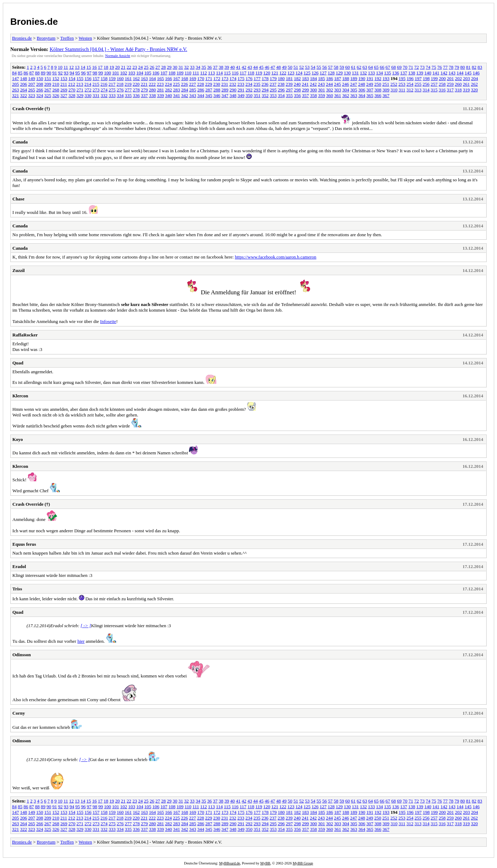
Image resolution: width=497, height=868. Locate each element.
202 (458, 78)
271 (80, 90)
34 (198, 67)
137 (404, 73)
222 (152, 84)
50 (290, 67)
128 (331, 73)
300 (314, 90)
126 (315, 73)
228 (201, 84)
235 (257, 84)
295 (273, 90)
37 (215, 67)
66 (382, 67)
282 (168, 90)
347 (225, 95)
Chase (18, 199)
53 (307, 67)
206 (24, 84)
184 (314, 78)
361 (338, 95)
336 (136, 95)
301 (322, 90)
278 (136, 90)
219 (128, 84)
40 (232, 67)
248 (362, 84)
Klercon (20, 396)
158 (104, 78)
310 (394, 90)
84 (14, 73)
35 (204, 67)
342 (185, 95)
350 (249, 95)
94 (72, 73)
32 (186, 67)
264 (24, 90)
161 (128, 78)
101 (116, 73)
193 (386, 78)
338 (153, 95)
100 (108, 73)
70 (405, 67)
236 (265, 84)
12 (71, 67)
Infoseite (108, 321)
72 (416, 67)
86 (26, 73)
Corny (19, 713)
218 (120, 84)
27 (158, 67)
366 (378, 95)
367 (386, 95)
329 (80, 95)
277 (128, 90)
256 (426, 84)
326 (56, 95)
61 (353, 67)
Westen (85, 38)
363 (354, 95)
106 (156, 73)
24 (140, 67)
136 (396, 73)
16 (94, 67)
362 (346, 95)
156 (88, 78)
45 (261, 67)
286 (201, 90)
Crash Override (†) (31, 109)
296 (281, 90)
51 (296, 67)
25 (146, 67)
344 (201, 95)
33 (192, 67)
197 (418, 78)
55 (319, 67)
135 (388, 73)
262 (474, 84)
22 (129, 67)
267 (48, 90)
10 (60, 67)
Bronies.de (34, 22)
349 (241, 95)
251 (386, 84)
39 (227, 67)
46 (267, 67)
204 (475, 78)
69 (399, 67)
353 (273, 95)
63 (365, 67)
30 (175, 67)
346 (217, 95)
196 (410, 78)
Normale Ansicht (118, 56)
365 (370, 95)
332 (104, 95)
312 (410, 90)
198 (426, 78)
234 (249, 84)
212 (72, 84)
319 (467, 90)
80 (462, 67)
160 (120, 78)
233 (241, 84)
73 (422, 67)
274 (104, 90)
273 (96, 90)
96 (83, 73)
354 (281, 95)
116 (235, 73)
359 (322, 95)
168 (185, 78)
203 (467, 78)
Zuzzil (19, 270)
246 (345, 84)
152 (56, 78)
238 (281, 84)
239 (289, 84)
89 (43, 73)
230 (217, 84)
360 (330, 95)
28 (163, 67)
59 (342, 67)
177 (257, 78)
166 (168, 78)
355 (290, 95)
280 (153, 90)
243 (321, 84)
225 (177, 84)
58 (336, 67)
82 (474, 67)
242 (313, 84)
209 (48, 84)
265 (32, 90)
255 (418, 84)
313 (418, 90)
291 (241, 90)
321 (16, 95)
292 (249, 90)
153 (64, 78)
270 (72, 90)
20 (117, 67)
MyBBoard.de (230, 863)
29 (169, 67)
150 (40, 78)
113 (212, 73)
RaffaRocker (25, 335)
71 (411, 67)
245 (338, 84)
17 (100, 67)
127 (323, 73)
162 (136, 78)
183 (305, 78)
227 (193, 84)
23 (135, 67)
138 (412, 73)
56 (324, 67)
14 (83, 67)
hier (81, 641)
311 (402, 90)
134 (379, 73)
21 (123, 67)
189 (354, 78)
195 (402, 78)
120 (267, 73)
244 (330, 84)
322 (24, 95)
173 (225, 78)
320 (474, 90)
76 (439, 67)
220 (136, 84)
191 (370, 78)
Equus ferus (24, 544)
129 (339, 73)
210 (56, 84)
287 (209, 90)
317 (450, 90)
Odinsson (22, 655)
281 (161, 90)
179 (273, 78)
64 (370, 67)
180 (281, 78)
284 (185, 90)
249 (370, 84)
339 (161, 95)
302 (330, 90)
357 (305, 95)
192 (378, 78)
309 (386, 90)
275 (112, 90)
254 (410, 84)
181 (290, 78)
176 (249, 78)
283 (177, 90)
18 (106, 67)
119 (259, 73)
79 (457, 67)
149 (32, 78)
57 (330, 67)
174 (233, 78)
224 (168, 84)
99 (101, 73)
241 (305, 84)
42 (244, 67)
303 (338, 90)
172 (217, 78)
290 (233, 90)
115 (227, 73)
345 (209, 95)
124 (299, 73)
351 (257, 95)
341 (177, 95)
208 (40, 84)
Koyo (18, 439)
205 (16, 84)
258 (442, 84)
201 (451, 78)
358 (314, 95)
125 (307, 73)
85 (20, 73)
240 (297, 84)
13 (77, 67)
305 (354, 90)
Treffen (67, 38)
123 (291, 73)
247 (354, 84)
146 (476, 73)
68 (393, 67)
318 (458, 90)
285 (193, 90)
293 (257, 90)
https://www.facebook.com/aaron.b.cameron (275, 257)
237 (273, 84)
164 (153, 78)
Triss (17, 589)
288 (217, 90)
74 (428, 67)
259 (450, 84)
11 (66, 67)
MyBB (265, 863)
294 (265, 90)
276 (120, 90)
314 (426, 90)
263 (16, 90)
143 (452, 73)
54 (313, 67)
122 (283, 73)
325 (48, 95)
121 (275, 73)
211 (64, 84)
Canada (20, 142)
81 (469, 67)
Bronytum (46, 38)
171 (209, 78)
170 (201, 78)
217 (112, 84)
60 (347, 67)
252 (394, 84)
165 (161, 78)
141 (436, 73)
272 (88, 90)
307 (370, 90)
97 (89, 73)
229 (209, 84)
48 (278, 67)
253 (402, 84)
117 (243, 73)
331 (96, 95)
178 (265, 78)
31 (181, 67)
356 (297, 95)
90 (49, 73)
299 (305, 90)
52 (301, 67)
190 (362, 78)
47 (273, 67)
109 (180, 73)
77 (445, 67)
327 (64, 95)
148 (24, 78)
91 (55, 73)
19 (112, 67)
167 (177, 78)
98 (95, 73)
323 (32, 95)
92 (60, 73)
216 (104, 84)
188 (346, 78)
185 (322, 78)
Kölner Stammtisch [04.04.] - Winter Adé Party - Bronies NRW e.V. (118, 49)
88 (37, 73)
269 (64, 90)
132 (364, 73)
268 (56, 90)
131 (355, 73)
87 (32, 73)
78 (451, 67)
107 (164, 73)
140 (428, 73)
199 (434, 78)
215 (96, 84)
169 (193, 78)
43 (250, 67)
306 (362, 90)
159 (112, 78)
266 (40, 90)
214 (88, 84)
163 (144, 78)
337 (144, 95)
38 (221, 67)
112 (204, 73)
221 (144, 84)
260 (458, 84)
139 (420, 73)
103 (132, 73)
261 (467, 84)
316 (442, 90)
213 (80, 84)
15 (89, 67)
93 (66, 73)
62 (359, 67)
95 (78, 73)
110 (188, 73)
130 (347, 73)
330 (88, 95)
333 (112, 95)
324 (40, 95)
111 (196, 73)
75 (434, 67)
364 (362, 95)
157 (96, 78)
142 (444, 73)
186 (330, 78)
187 (338, 78)
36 (209, 67)
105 (148, 73)
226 (184, 84)
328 (72, 95)
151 (48, 78)
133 (372, 73)
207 (32, 84)
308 (378, 90)
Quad (18, 363)
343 (193, 95)
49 (284, 67)
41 (238, 67)
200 (442, 78)
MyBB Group (303, 863)
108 (172, 73)
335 (128, 95)
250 (378, 84)
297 (290, 90)
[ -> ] (86, 626)
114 (219, 73)
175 (241, 78)
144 (460, 73)
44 (255, 67)
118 (251, 73)
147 (16, 78)
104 (140, 73)
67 (388, 67)
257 (434, 84)
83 (480, 67)
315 (434, 90)
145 (468, 73)
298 (297, 90)
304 (346, 90)
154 (72, 78)
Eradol (19, 566)
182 (297, 78)
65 (376, 67)
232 (233, 84)
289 (225, 90)
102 (124, 73)
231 (225, 84)
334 (120, 95)
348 (233, 95)
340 (168, 95)
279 (144, 90)
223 (160, 84)
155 (80, 78)
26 (152, 67)
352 (265, 95)
